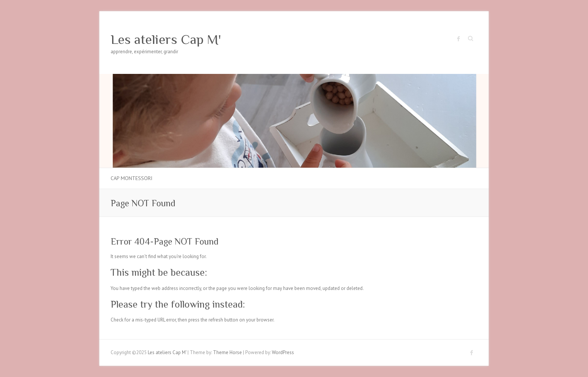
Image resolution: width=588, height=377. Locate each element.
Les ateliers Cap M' (166, 39)
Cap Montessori (131, 178)
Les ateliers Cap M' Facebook (459, 39)
